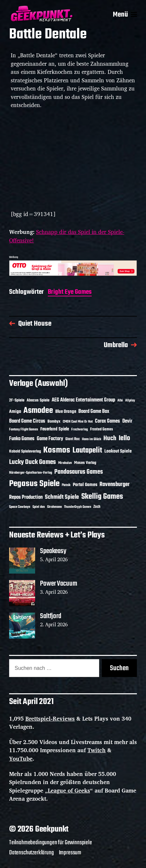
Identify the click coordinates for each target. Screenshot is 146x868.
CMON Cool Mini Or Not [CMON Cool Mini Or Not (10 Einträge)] (78, 422)
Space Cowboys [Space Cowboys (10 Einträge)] (20, 507)
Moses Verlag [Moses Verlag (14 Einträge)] (85, 463)
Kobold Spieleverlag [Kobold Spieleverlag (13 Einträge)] (25, 452)
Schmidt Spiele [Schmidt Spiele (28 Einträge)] (62, 497)
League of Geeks (69, 790)
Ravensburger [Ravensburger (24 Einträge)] (115, 485)
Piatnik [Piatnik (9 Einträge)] (66, 485)
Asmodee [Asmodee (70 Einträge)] (38, 411)
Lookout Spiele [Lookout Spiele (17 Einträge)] (118, 451)
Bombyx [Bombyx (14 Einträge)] (54, 421)
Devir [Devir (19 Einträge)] (127, 421)
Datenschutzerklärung (32, 853)
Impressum (70, 853)
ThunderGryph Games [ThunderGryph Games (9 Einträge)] (78, 507)
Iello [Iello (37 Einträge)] (124, 438)
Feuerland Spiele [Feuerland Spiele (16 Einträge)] (55, 429)
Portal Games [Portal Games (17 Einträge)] (85, 485)
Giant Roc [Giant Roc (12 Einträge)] (73, 439)
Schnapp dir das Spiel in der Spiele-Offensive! (67, 236)
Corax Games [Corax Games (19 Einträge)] (107, 421)
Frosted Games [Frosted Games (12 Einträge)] (101, 429)
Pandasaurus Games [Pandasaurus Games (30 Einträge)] (79, 472)
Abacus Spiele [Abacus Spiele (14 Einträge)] (38, 400)
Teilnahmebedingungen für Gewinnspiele (51, 843)
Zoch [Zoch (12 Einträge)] (97, 507)
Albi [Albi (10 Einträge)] (120, 400)
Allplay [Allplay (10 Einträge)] (130, 400)
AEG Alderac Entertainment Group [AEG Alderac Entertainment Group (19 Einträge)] (83, 400)
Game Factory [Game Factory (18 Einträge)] (50, 439)
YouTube (21, 759)
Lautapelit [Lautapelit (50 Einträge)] (87, 451)
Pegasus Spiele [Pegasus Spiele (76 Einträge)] (34, 484)
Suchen (119, 668)
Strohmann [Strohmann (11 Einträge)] (54, 507)
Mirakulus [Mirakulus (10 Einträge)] (65, 463)
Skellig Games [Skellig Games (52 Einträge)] (102, 497)
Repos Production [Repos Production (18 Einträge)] (26, 497)
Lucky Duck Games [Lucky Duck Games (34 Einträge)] (33, 462)
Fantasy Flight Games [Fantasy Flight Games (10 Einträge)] (24, 429)
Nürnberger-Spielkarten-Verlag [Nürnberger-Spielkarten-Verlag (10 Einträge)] (31, 473)
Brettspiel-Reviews (50, 719)
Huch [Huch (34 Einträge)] (110, 438)
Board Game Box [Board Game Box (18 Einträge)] (94, 412)
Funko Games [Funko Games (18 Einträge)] (22, 439)
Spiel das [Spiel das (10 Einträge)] (39, 507)
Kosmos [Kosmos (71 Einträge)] (57, 450)
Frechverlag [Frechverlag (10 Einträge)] (80, 429)
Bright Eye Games (70, 293)
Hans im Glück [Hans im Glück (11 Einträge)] (92, 439)
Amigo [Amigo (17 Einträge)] (15, 412)
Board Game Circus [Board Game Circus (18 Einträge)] (27, 421)
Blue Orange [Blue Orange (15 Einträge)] (66, 412)
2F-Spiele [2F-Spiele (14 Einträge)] (17, 400)
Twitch (97, 750)
